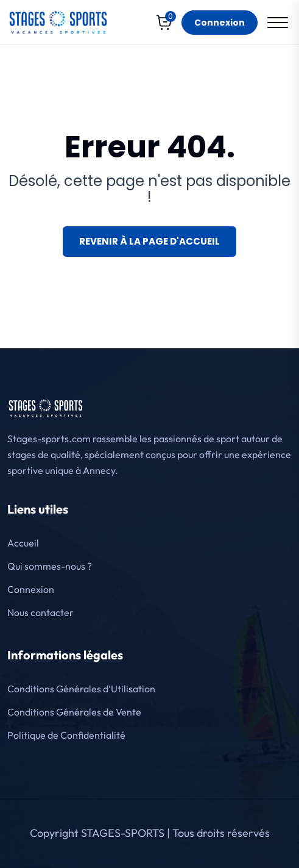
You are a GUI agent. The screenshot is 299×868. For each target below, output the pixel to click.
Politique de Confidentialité (66, 735)
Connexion (220, 23)
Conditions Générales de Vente (74, 712)
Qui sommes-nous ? (50, 566)
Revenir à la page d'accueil (149, 241)
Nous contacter (40, 612)
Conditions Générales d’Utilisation (81, 689)
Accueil (23, 543)
